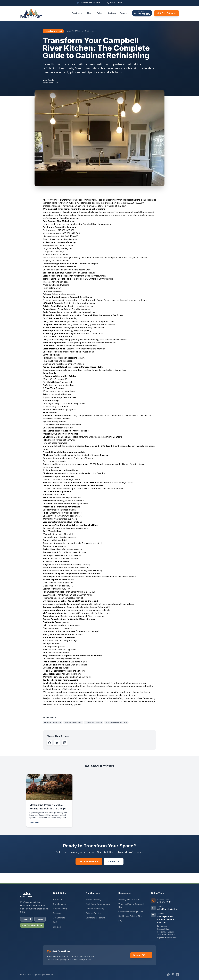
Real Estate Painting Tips (130, 916)
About (90, 13)
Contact (124, 13)
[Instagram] (173, 975)
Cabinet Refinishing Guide (131, 912)
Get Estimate (59, 918)
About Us (58, 899)
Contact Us (114, 861)
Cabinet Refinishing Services (136, 701)
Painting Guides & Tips (129, 899)
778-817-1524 (114, 3)
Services (77, 13)
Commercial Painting (96, 918)
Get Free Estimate (167, 13)
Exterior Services (94, 913)
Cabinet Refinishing (95, 909)
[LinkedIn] (177, 975)
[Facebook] (168, 975)
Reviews (112, 13)
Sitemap (57, 927)
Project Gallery (60, 909)
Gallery (100, 13)
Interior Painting (93, 899)
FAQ (120, 921)
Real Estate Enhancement (98, 904)
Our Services (59, 904)
